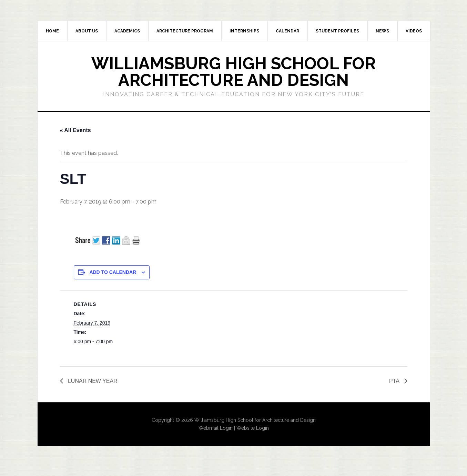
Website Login (253, 428)
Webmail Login (216, 428)
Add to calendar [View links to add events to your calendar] (113, 272)
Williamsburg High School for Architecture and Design (233, 72)
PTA (395, 381)
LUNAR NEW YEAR (92, 381)
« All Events (75, 130)
